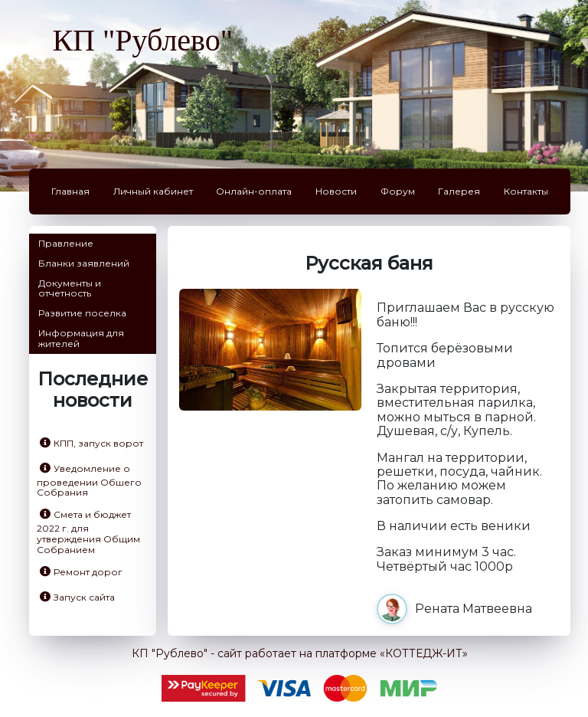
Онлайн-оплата (254, 191)
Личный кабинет (153, 191)
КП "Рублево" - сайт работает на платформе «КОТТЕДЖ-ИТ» (300, 653)
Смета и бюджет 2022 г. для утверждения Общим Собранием (88, 532)
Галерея (459, 191)
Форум (398, 191)
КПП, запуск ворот (91, 443)
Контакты (526, 191)
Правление (66, 243)
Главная (70, 191)
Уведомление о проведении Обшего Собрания (89, 481)
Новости (336, 191)
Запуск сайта (77, 597)
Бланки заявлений (84, 263)
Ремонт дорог (81, 572)
